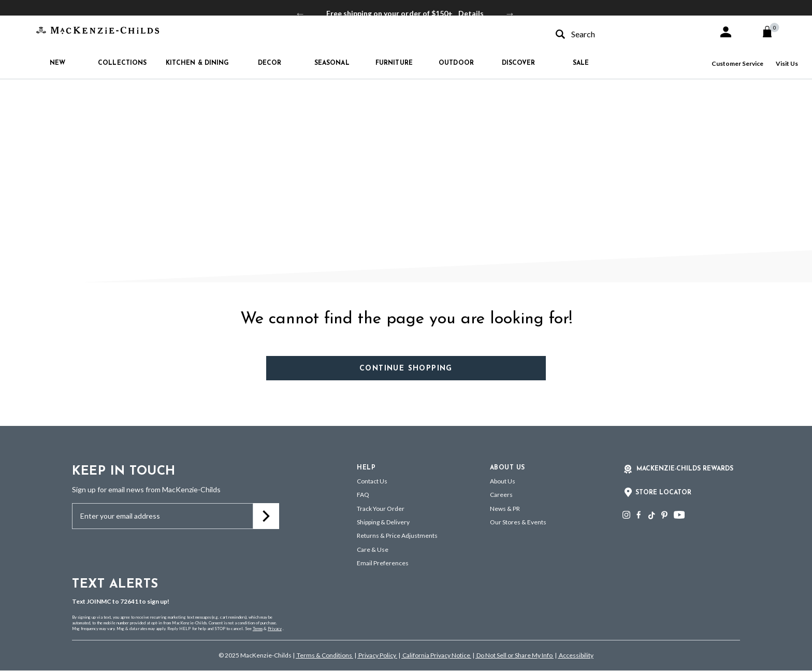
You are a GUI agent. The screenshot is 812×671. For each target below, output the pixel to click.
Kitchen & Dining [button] (198, 63)
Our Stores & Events (518, 522)
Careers (501, 495)
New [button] (57, 63)
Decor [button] (270, 63)
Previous (300, 13)
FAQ (363, 495)
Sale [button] (581, 63)
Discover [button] (519, 63)
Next (510, 13)
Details (471, 13)
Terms (258, 629)
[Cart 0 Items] (772, 32)
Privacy (275, 629)
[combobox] (628, 34)
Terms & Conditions (324, 655)
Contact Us (372, 481)
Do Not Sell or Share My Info (514, 655)
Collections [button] (122, 63)
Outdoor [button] (456, 63)
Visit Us (787, 63)
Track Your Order (381, 509)
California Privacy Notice (436, 655)
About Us (503, 481)
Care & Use (373, 549)
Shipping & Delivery (383, 522)
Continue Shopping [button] (406, 369)
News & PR (505, 509)
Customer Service (737, 63)
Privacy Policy (377, 655)
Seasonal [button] (332, 63)
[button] (726, 32)
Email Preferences (383, 563)
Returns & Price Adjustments (397, 536)
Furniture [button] (394, 63)
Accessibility (576, 655)
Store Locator (663, 493)
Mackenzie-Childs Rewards (685, 469)
